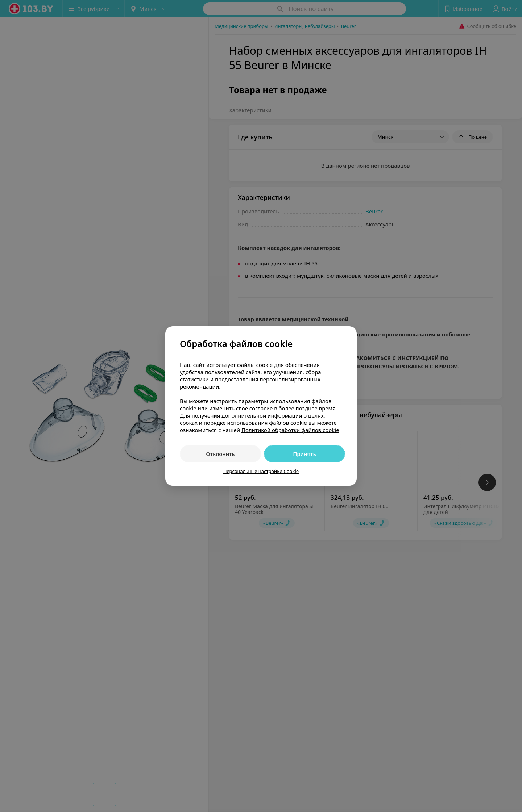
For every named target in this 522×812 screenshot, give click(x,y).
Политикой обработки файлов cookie (290, 430)
